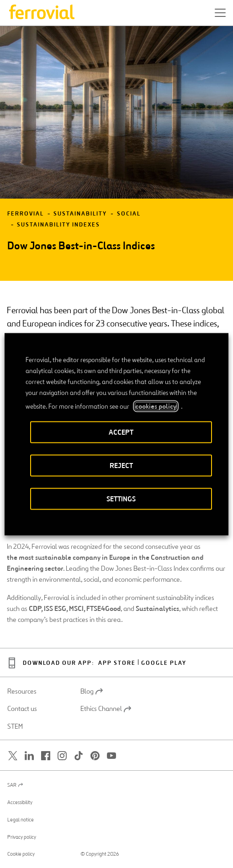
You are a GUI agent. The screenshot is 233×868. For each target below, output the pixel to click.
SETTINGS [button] (121, 498)
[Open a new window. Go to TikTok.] (79, 756)
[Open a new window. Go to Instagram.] (62, 756)
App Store (117, 663)
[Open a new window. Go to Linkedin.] (29, 756)
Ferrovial (26, 214)
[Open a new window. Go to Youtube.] (111, 756)
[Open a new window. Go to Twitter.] (13, 756)
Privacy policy (22, 837)
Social (129, 214)
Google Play (164, 663)
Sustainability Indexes (58, 225)
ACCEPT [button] (121, 432)
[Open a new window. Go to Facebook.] (46, 756)
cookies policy (156, 406)
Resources (22, 691)
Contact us (22, 709)
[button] (220, 13)
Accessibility (20, 802)
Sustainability (80, 214)
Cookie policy (21, 854)
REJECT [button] (121, 465)
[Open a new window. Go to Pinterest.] (95, 756)
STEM (15, 726)
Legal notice (21, 820)
